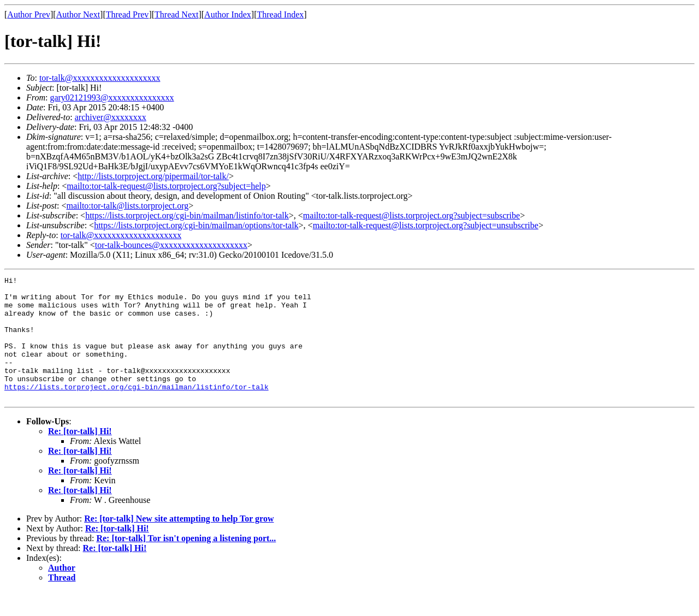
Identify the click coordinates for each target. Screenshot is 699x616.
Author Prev (29, 14)
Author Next (78, 14)
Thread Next (176, 14)
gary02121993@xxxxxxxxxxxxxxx (112, 97)
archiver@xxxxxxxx (111, 117)
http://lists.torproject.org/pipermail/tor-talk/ (153, 176)
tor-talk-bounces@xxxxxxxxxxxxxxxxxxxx (171, 245)
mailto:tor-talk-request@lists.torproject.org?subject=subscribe (411, 215)
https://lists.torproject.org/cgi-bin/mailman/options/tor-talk (196, 225)
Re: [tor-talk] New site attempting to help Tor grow (179, 543)
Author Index (228, 14)
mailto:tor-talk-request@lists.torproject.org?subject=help (166, 186)
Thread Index (281, 14)
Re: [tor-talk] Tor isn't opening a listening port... (186, 563)
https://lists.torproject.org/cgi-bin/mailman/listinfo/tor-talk (187, 215)
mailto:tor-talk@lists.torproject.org (127, 206)
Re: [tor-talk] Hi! (80, 456)
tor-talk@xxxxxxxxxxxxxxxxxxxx (100, 78)
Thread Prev (128, 14)
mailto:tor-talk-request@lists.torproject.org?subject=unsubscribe (426, 225)
